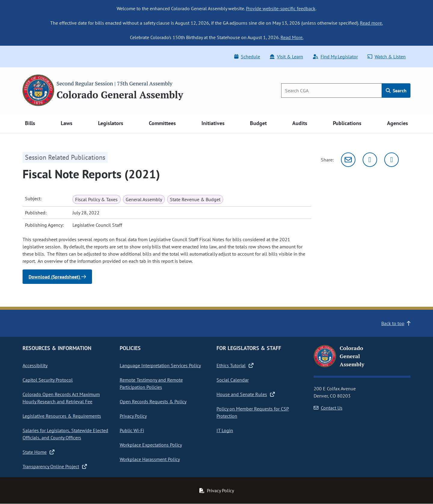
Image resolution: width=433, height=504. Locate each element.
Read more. (371, 23)
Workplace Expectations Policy (151, 445)
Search (396, 91)
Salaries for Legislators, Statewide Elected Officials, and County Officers (65, 434)
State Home (38, 452)
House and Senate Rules (246, 394)
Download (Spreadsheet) (57, 277)
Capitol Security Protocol (48, 380)
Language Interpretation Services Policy (160, 365)
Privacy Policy (133, 416)
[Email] (348, 160)
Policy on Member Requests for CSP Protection (253, 412)
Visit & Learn (286, 57)
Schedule (247, 57)
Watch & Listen (387, 57)
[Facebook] (392, 160)
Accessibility (35, 365)
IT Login (225, 430)
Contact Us (328, 408)
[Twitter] (370, 160)
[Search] (332, 91)
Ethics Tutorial (235, 365)
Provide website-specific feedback (281, 8)
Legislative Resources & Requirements (62, 416)
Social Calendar (233, 380)
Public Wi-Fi (132, 430)
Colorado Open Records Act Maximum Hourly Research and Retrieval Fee (61, 398)
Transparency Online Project (55, 466)
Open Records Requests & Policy (153, 401)
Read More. (292, 37)
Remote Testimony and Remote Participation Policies (151, 383)
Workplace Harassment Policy (150, 459)
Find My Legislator (335, 57)
